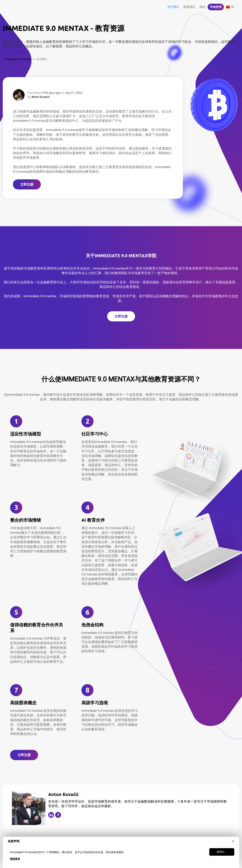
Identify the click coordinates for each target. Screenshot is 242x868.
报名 (202, 7)
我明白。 (222, 852)
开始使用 (216, 7)
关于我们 (173, 7)
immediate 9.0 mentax (18, 59)
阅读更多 (15, 859)
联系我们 (189, 7)
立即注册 (27, 184)
